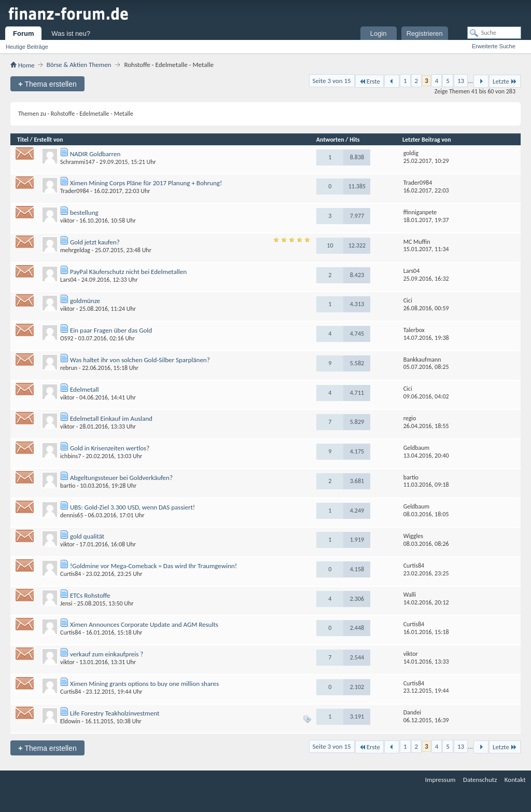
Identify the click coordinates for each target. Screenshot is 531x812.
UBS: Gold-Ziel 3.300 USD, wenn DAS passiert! (132, 507)
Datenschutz (480, 780)
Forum (23, 33)
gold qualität (87, 536)
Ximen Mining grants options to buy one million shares (144, 684)
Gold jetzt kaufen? (95, 242)
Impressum (441, 780)
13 (461, 81)
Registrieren (425, 33)
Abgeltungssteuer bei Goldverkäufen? (121, 478)
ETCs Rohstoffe (90, 595)
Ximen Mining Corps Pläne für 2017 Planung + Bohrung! (146, 183)
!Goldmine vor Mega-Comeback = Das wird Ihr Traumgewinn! (153, 566)
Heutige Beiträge (27, 47)
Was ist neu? (71, 33)
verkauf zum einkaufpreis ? (107, 654)
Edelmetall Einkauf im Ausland (111, 418)
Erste (369, 81)
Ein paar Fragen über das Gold (111, 330)
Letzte (505, 81)
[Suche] (494, 33)
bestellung (84, 212)
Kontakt (515, 780)
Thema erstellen (47, 84)
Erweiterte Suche (494, 46)
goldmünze (85, 301)
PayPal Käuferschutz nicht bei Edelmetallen (128, 272)
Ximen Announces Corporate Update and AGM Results (144, 624)
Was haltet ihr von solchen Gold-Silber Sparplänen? (140, 360)
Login (379, 33)
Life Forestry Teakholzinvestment (115, 713)
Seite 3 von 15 (332, 81)
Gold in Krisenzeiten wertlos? (110, 448)
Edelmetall (85, 389)
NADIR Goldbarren (95, 154)
